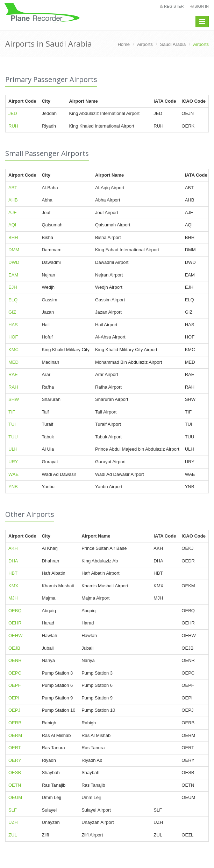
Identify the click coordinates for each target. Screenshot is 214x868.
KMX (13, 586)
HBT (13, 573)
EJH (13, 287)
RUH (13, 126)
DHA (13, 561)
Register (172, 6)
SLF (13, 810)
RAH (13, 387)
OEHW (15, 635)
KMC (13, 350)
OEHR (15, 623)
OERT (15, 748)
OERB (15, 723)
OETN (15, 785)
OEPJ (14, 710)
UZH (13, 822)
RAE (13, 374)
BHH (13, 237)
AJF (12, 213)
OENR (15, 660)
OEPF (15, 685)
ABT (13, 188)
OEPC (15, 673)
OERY (15, 760)
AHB (13, 200)
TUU (13, 437)
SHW (14, 399)
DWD (14, 262)
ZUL (13, 835)
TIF (12, 412)
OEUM (15, 797)
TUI (12, 424)
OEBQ (15, 611)
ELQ (13, 300)
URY (13, 462)
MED (13, 362)
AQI (12, 225)
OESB (15, 773)
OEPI (14, 698)
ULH (13, 449)
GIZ (12, 312)
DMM (14, 250)
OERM (15, 735)
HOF (13, 337)
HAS (13, 325)
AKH (13, 548)
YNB (13, 487)
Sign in (199, 6)
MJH (13, 598)
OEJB (14, 648)
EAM (13, 275)
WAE (13, 474)
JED (13, 113)
